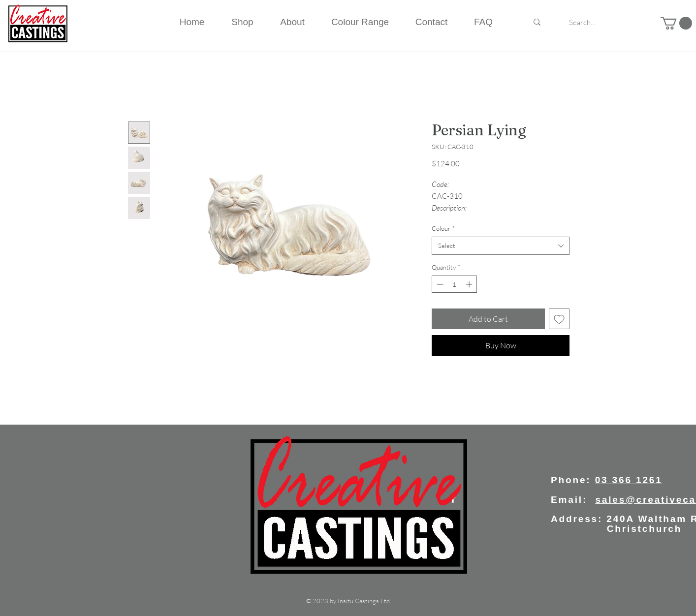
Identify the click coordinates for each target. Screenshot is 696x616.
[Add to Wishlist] (559, 319)
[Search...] (582, 22)
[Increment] (470, 284)
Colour (443, 228)
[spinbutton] (455, 284)
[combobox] (501, 246)
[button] (676, 23)
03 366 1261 (629, 480)
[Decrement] (439, 284)
